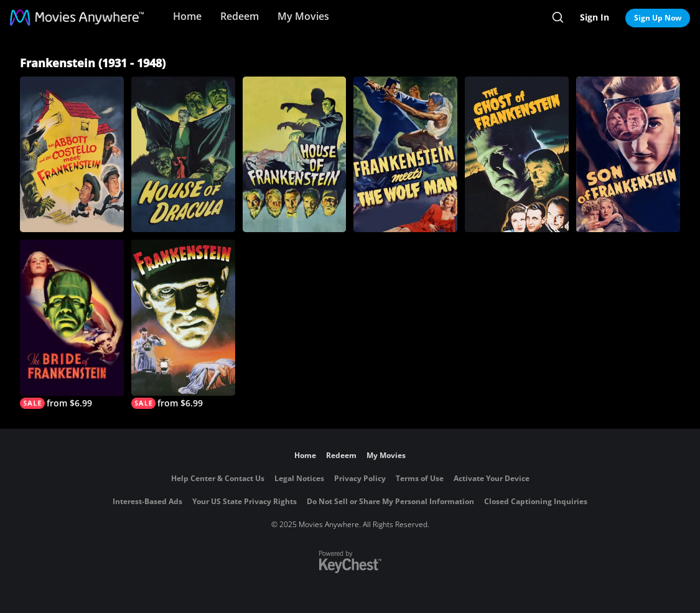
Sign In (595, 17)
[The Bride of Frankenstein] (72, 324)
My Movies (303, 16)
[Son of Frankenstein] (628, 154)
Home (187, 16)
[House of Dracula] (183, 154)
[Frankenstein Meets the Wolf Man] (405, 154)
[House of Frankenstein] (295, 154)
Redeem (240, 16)
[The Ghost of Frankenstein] (517, 154)
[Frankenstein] (183, 324)
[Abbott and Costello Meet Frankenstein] (72, 154)
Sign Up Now (658, 18)
